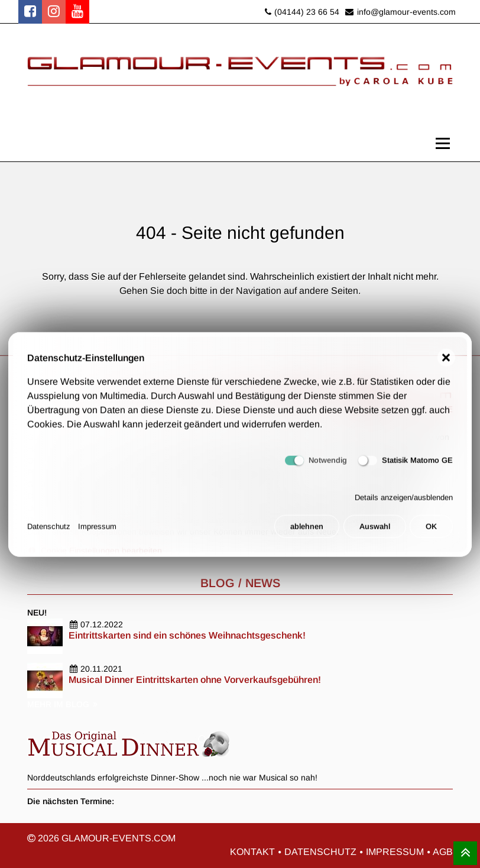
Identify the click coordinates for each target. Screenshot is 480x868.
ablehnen (307, 533)
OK (431, 533)
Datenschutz (49, 533)
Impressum (97, 533)
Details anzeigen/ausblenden (404, 503)
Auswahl (375, 533)
